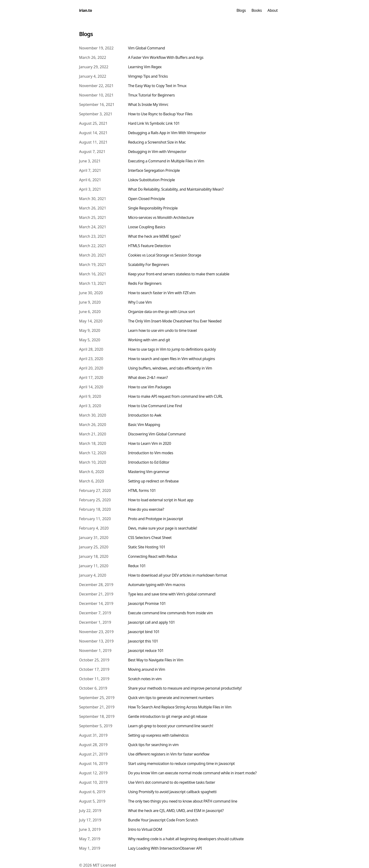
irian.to (86, 10)
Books (257, 10)
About (273, 10)
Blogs (241, 10)
